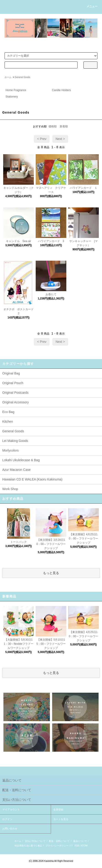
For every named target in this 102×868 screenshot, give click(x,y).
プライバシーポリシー (57, 846)
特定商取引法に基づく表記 (28, 846)
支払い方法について (35, 841)
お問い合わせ (10, 829)
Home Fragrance (16, 90)
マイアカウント (11, 809)
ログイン (7, 819)
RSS (77, 846)
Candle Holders (61, 90)
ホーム (8, 77)
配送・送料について (59, 841)
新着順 (64, 126)
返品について (80, 841)
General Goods (22, 77)
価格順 (53, 126)
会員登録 (58, 809)
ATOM (84, 846)
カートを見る (61, 819)
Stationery (12, 97)
